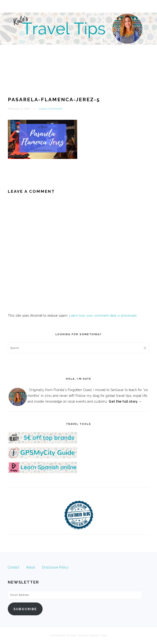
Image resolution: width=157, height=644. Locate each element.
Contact (14, 567)
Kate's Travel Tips (78, 40)
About (31, 567)
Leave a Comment (51, 109)
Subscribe (25, 609)
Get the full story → (125, 401)
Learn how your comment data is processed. (103, 316)
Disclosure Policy (55, 567)
